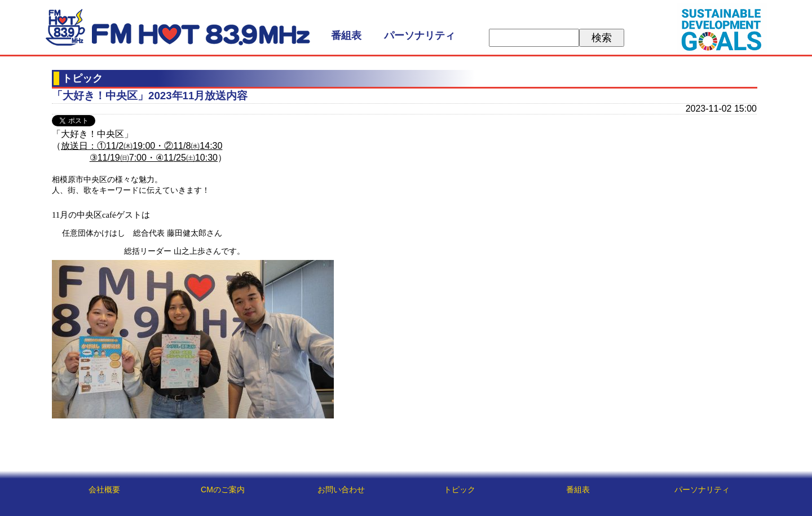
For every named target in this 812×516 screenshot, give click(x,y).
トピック (460, 489)
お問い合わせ (341, 489)
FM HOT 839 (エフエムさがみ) (178, 27)
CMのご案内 (223, 489)
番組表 (346, 36)
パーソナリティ (420, 36)
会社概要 (104, 489)
